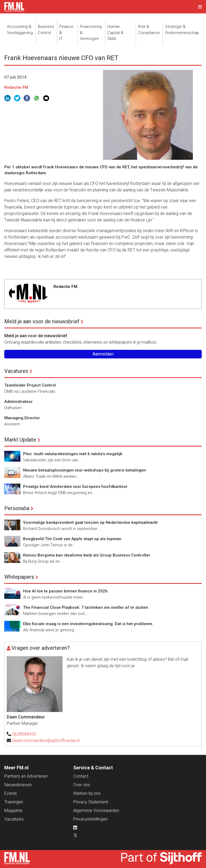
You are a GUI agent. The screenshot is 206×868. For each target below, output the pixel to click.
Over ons (82, 785)
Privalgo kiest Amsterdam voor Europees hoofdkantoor (75, 487)
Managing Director (22, 418)
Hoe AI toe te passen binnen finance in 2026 (65, 591)
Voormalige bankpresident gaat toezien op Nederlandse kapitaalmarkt (90, 522)
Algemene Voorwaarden (96, 810)
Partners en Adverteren (26, 776)
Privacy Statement (91, 802)
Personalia (17, 508)
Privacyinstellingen (90, 819)
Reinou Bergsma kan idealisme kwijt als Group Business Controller (87, 555)
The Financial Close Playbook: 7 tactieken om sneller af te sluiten (86, 607)
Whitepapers (19, 577)
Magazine (13, 810)
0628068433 (24, 734)
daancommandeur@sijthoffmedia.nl (46, 741)
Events (11, 793)
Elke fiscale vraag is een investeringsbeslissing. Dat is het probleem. (88, 624)
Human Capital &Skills (115, 33)
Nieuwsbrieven (18, 785)
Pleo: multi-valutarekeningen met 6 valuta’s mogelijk (73, 454)
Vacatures (16, 371)
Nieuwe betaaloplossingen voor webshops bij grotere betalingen (84, 470)
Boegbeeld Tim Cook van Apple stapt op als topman (72, 539)
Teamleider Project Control (30, 385)
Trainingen (14, 802)
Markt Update (20, 440)
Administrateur (19, 402)
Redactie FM (16, 87)
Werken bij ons (87, 793)
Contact (81, 776)
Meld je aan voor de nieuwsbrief (42, 321)
